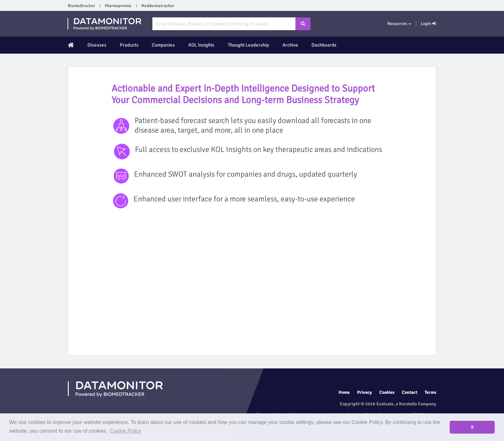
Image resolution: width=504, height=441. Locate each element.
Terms (430, 392)
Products (129, 45)
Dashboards (324, 45)
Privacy (364, 392)
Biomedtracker (81, 6)
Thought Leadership (248, 45)
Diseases (97, 45)
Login (428, 24)
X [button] (472, 427)
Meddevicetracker (158, 6)
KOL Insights (201, 45)
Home (344, 392)
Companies (163, 45)
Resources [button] (399, 24)
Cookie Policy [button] (126, 431)
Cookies (387, 392)
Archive (290, 45)
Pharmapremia (118, 6)
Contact (410, 392)
